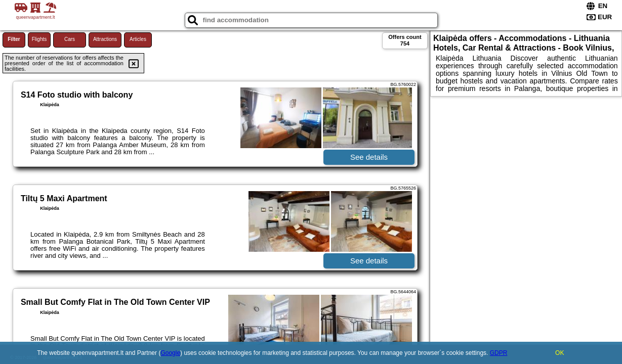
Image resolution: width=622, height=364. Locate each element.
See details (369, 157)
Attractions (105, 39)
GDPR (499, 353)
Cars (70, 39)
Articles (138, 39)
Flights (39, 39)
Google (170, 353)
